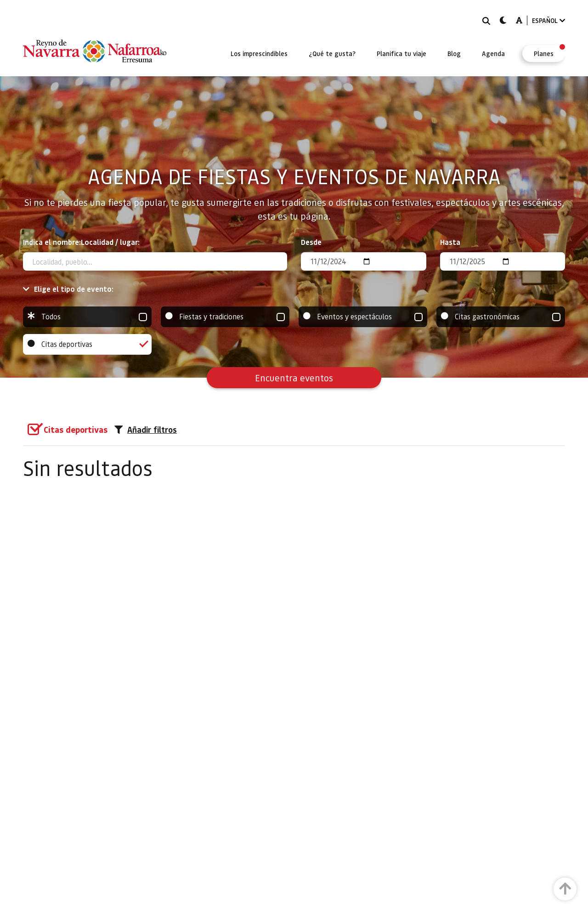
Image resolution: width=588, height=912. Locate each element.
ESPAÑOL (548, 20)
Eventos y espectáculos (363, 317)
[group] (87, 317)
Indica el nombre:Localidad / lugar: (81, 242)
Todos (87, 317)
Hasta (450, 242)
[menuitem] (259, 53)
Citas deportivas (87, 344)
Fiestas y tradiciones (225, 317)
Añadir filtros (146, 430)
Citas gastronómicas (501, 317)
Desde (311, 242)
